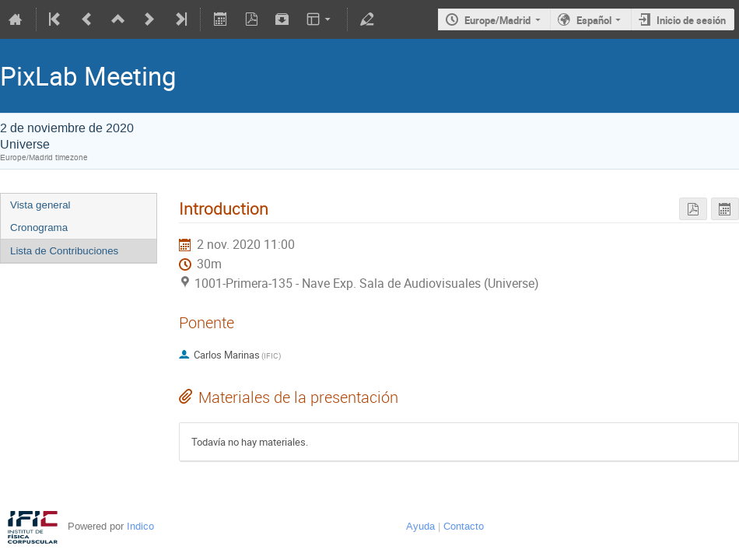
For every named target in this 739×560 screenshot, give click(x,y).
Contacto (464, 526)
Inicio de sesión (691, 20)
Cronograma (39, 227)
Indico (140, 526)
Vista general (40, 205)
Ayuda (420, 526)
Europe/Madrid (497, 20)
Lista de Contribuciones (64, 251)
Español (594, 20)
